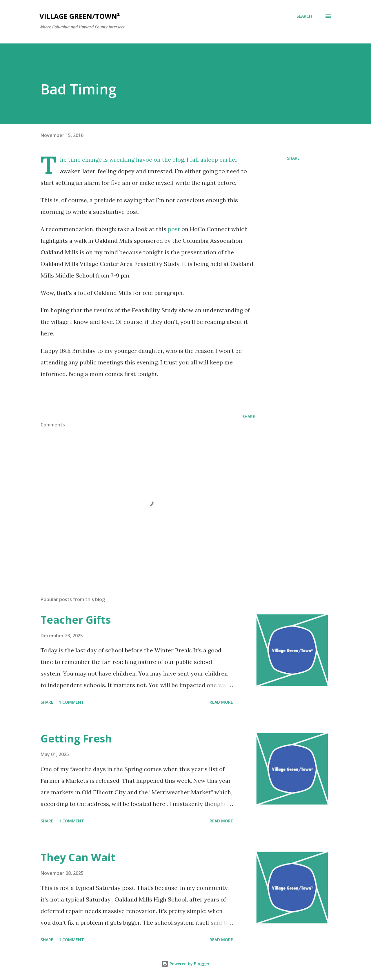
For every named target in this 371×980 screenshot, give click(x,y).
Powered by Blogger (185, 964)
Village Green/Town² (80, 16)
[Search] (304, 16)
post (174, 229)
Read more (221, 702)
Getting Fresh (76, 739)
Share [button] (293, 158)
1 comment (71, 702)
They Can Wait (78, 857)
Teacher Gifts (76, 620)
